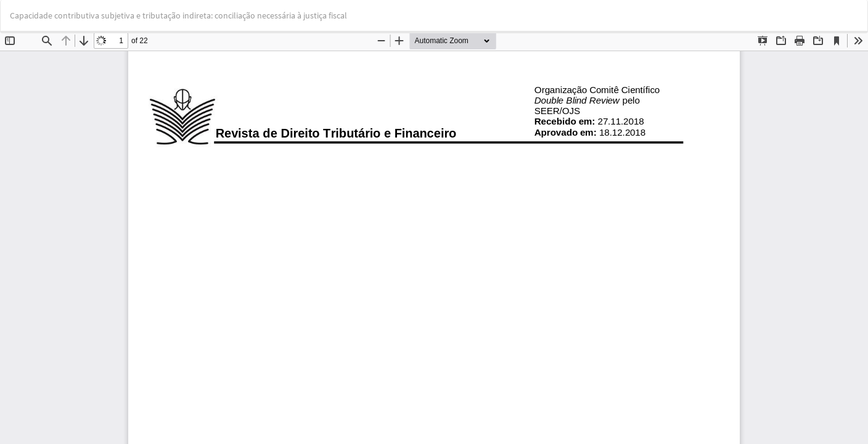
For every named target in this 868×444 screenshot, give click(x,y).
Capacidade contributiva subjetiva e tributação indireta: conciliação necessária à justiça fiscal (178, 15)
